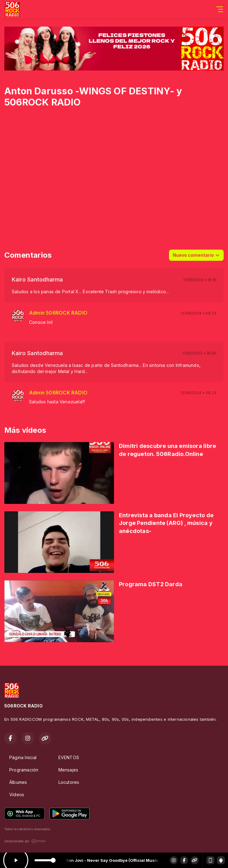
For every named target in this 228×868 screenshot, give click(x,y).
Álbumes (18, 782)
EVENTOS (69, 757)
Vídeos (17, 795)
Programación (24, 770)
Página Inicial (23, 757)
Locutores (69, 782)
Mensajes (68, 770)
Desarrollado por (25, 841)
